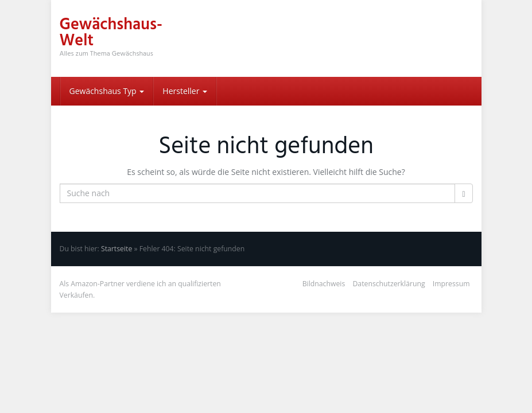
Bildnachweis (324, 284)
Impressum (451, 284)
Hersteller (185, 91)
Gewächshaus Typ (107, 91)
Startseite (117, 249)
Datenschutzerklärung (389, 284)
